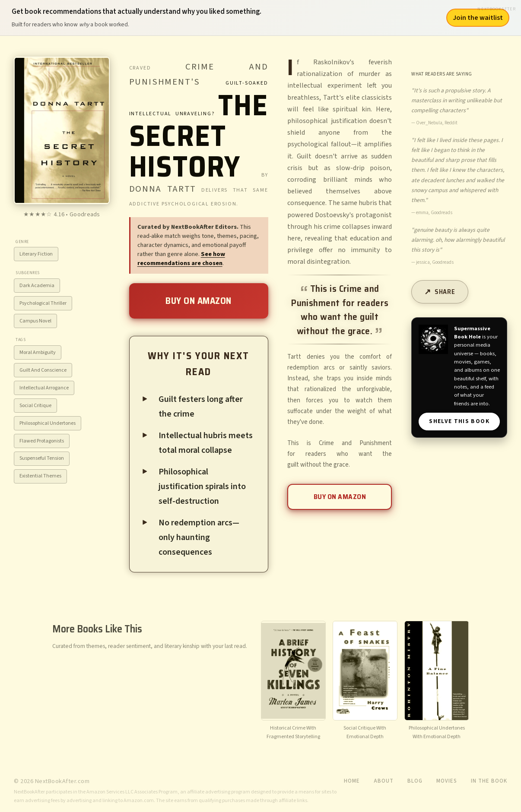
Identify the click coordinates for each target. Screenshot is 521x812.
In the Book (489, 781)
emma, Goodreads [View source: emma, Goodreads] (434, 213)
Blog (415, 781)
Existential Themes (40, 476)
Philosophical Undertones (48, 423)
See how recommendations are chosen (181, 259)
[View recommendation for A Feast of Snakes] (365, 681)
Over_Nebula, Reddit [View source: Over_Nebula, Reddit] (437, 123)
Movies (447, 781)
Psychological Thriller (43, 303)
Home (352, 781)
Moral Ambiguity (38, 352)
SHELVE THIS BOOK (459, 421)
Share (445, 292)
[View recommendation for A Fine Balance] (437, 681)
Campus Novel (35, 321)
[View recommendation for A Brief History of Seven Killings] (293, 681)
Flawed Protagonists (42, 441)
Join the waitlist (478, 18)
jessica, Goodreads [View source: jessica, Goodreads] (435, 262)
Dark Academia (37, 286)
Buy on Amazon (199, 301)
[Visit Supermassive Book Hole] (433, 339)
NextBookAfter (497, 9)
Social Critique (35, 406)
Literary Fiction (36, 254)
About (384, 781)
